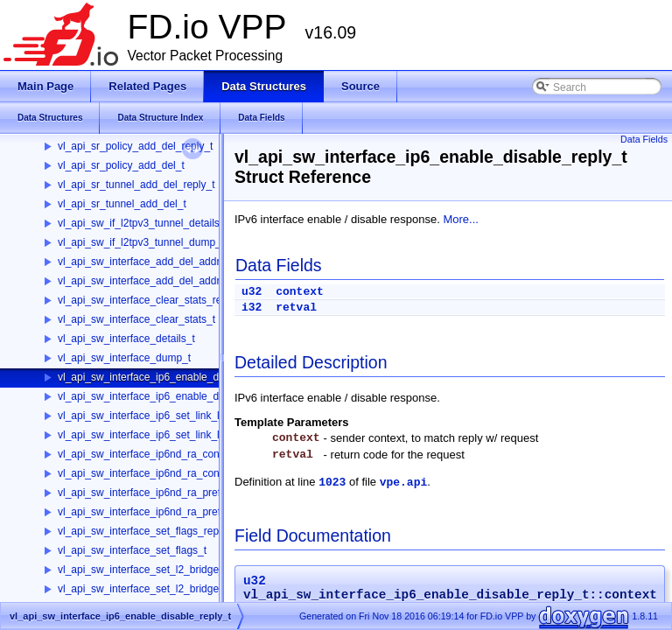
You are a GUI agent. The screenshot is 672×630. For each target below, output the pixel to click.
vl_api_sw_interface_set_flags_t (132, 550)
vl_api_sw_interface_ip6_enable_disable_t (157, 396)
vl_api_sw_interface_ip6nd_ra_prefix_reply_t (161, 493)
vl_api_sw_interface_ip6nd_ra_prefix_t (147, 512)
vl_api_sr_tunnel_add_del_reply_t (136, 185)
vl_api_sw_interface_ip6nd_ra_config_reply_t (163, 454)
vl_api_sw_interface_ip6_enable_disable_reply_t (171, 377)
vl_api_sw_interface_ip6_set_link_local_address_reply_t (189, 416)
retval (296, 308)
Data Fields (644, 139)
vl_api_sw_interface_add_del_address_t (151, 281)
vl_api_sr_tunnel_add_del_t (122, 204)
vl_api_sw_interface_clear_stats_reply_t (151, 300)
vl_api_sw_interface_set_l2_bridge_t (143, 589)
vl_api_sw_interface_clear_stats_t (136, 319)
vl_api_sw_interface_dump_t (124, 358)
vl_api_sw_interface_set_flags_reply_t (147, 531)
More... (460, 219)
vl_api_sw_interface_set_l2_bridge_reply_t (157, 570)
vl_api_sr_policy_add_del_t (121, 165)
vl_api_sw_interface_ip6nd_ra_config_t (148, 473)
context (300, 292)
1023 (332, 483)
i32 (252, 308)
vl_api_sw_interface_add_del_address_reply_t (166, 262)
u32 (252, 292)
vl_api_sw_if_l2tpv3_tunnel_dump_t (141, 242)
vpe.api (404, 483)
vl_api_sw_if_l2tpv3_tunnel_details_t (143, 223)
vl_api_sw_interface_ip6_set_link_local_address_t (174, 435)
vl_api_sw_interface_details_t (126, 339)
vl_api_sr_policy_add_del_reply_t (135, 146)
